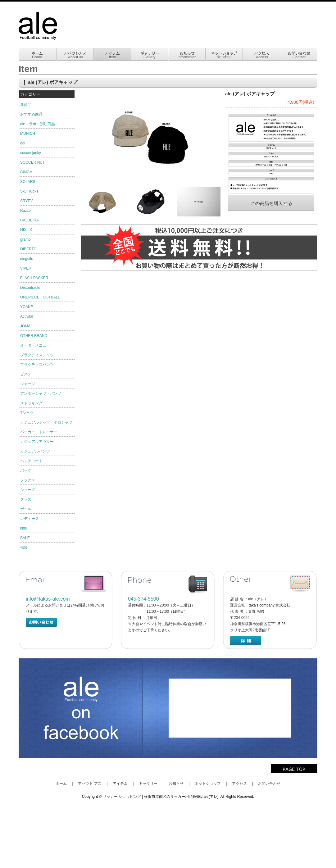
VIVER (26, 268)
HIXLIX (26, 230)
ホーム (61, 784)
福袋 (24, 548)
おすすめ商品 (31, 114)
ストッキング (31, 403)
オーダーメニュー (35, 345)
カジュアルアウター (37, 442)
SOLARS (28, 182)
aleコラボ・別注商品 (38, 124)
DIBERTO (28, 249)
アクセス (239, 784)
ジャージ (28, 384)
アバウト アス (90, 784)
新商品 (26, 105)
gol (23, 143)
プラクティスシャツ (37, 355)
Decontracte (30, 288)
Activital (27, 316)
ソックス (28, 480)
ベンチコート (31, 461)
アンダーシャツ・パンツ (41, 393)
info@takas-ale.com (48, 599)
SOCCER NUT (32, 162)
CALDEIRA (30, 220)
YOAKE (27, 307)
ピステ (26, 374)
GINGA (26, 172)
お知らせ (176, 784)
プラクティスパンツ (37, 365)
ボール (26, 509)
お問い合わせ (269, 784)
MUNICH (28, 134)
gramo (25, 239)
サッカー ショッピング (122, 797)
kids (23, 528)
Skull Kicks (29, 191)
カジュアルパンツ (35, 451)
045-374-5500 (143, 599)
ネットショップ (208, 784)
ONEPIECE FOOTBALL (40, 297)
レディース (30, 519)
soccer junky (31, 153)
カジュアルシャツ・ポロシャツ (46, 422)
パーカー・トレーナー (39, 432)
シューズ (28, 490)
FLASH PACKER (34, 278)
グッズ (26, 499)
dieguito (27, 259)
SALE (25, 538)
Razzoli (26, 211)
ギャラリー (148, 784)
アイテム (120, 784)
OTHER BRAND (34, 336)
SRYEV (26, 201)
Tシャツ (27, 413)
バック (26, 470)
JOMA (25, 326)
